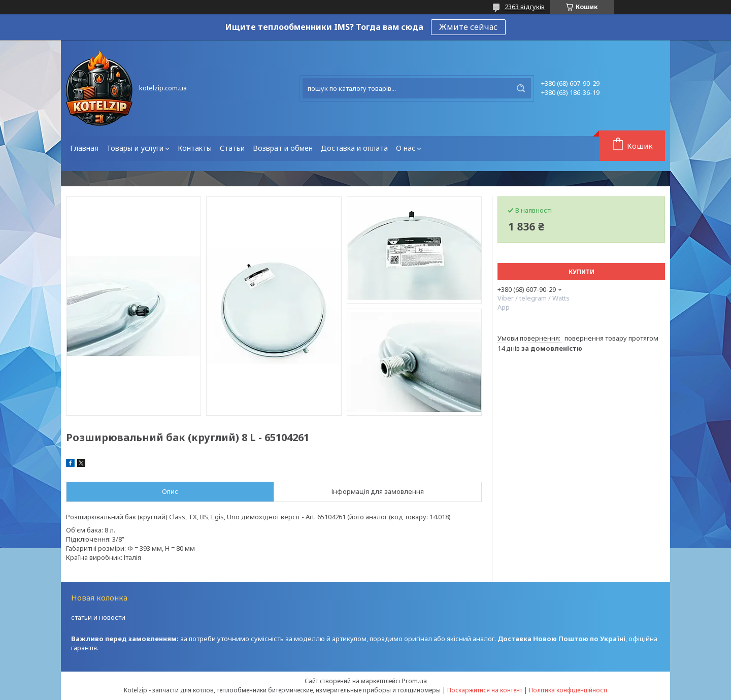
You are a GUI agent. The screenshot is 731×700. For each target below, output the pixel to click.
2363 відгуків (525, 7)
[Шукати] (521, 88)
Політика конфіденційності (568, 690)
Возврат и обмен (283, 148)
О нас (406, 148)
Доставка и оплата (354, 148)
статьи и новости (98, 617)
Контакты (195, 148)
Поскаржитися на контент (485, 690)
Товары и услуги (135, 148)
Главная (84, 148)
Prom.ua (414, 681)
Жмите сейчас (468, 27)
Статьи (232, 148)
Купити (582, 272)
